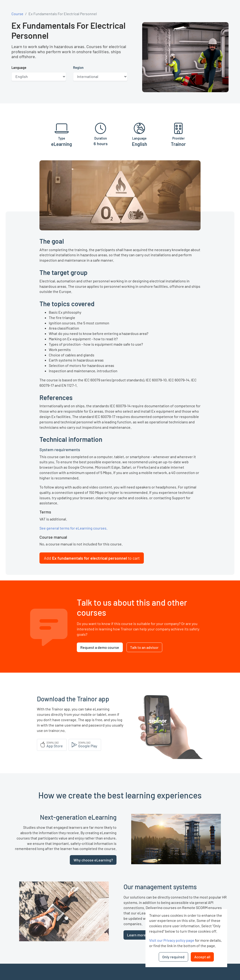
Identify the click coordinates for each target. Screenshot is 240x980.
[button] (92, 558)
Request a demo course (100, 647)
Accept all (202, 957)
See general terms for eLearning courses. (73, 528)
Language (19, 68)
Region (78, 68)
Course (17, 14)
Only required (173, 957)
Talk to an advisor (144, 647)
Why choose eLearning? (93, 860)
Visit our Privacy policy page (172, 940)
